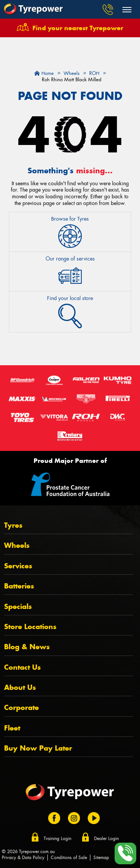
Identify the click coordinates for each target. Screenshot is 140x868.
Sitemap (101, 858)
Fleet (12, 728)
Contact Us (22, 667)
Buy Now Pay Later (38, 748)
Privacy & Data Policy (23, 858)
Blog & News (27, 647)
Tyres (13, 525)
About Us (20, 687)
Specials (18, 607)
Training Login (57, 839)
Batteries (19, 586)
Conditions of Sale (69, 858)
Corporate (21, 708)
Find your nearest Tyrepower (78, 28)
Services (18, 566)
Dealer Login (106, 839)
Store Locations (30, 627)
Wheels (17, 545)
